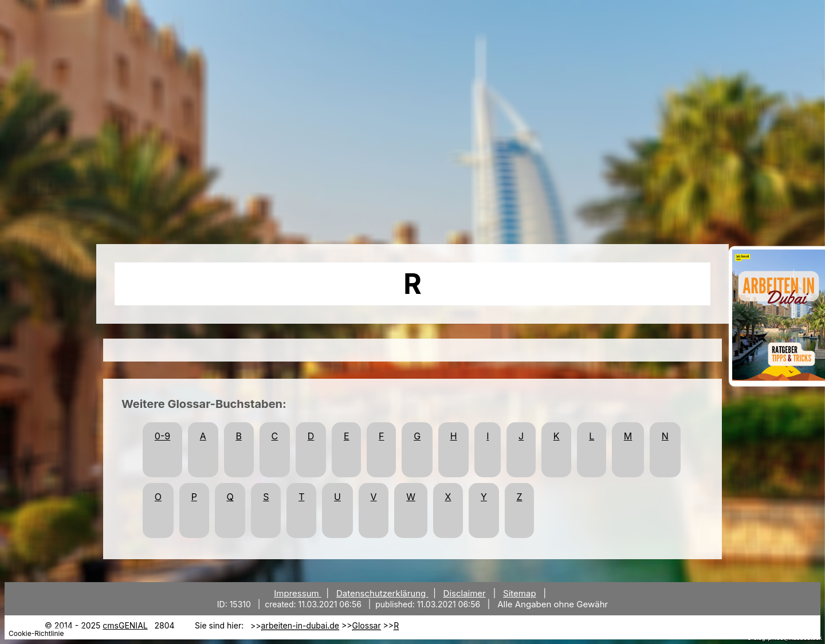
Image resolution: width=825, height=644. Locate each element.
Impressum (298, 593)
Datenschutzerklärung (382, 593)
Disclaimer (465, 593)
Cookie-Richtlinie (36, 633)
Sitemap (520, 593)
